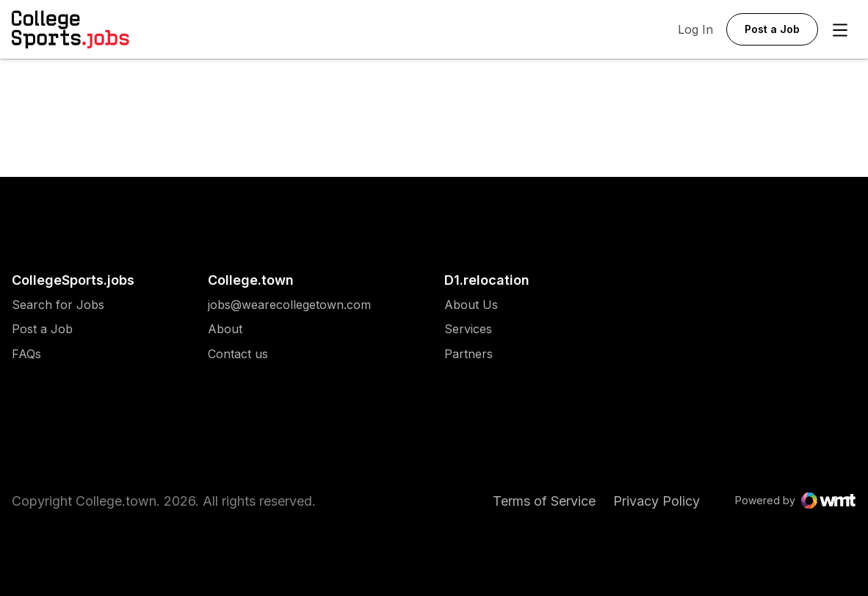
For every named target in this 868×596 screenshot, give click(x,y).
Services (471, 329)
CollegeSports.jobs (73, 280)
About (225, 329)
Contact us (289, 354)
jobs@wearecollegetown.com (289, 305)
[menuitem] (73, 312)
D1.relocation (487, 280)
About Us (471, 305)
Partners (471, 354)
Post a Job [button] (772, 29)
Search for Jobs (58, 305)
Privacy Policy (657, 501)
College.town (251, 280)
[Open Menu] (840, 30)
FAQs (26, 354)
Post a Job (42, 329)
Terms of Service (544, 501)
